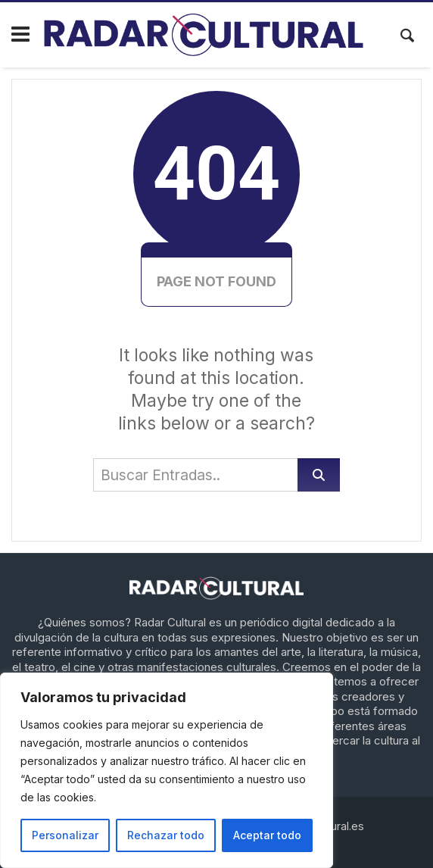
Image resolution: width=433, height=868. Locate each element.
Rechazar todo (166, 835)
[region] (167, 770)
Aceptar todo (267, 835)
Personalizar (65, 835)
